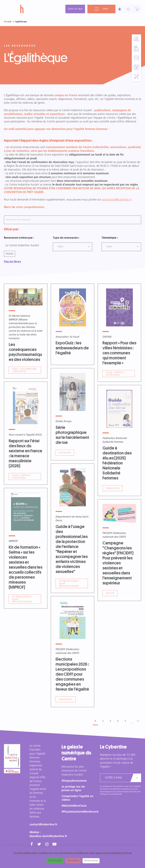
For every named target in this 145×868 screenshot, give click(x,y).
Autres (10, 254)
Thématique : (110, 238)
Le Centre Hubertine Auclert (22, 246)
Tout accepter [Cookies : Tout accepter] (55, 861)
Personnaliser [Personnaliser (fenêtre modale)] (91, 861)
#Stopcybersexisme (74, 781)
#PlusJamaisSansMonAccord (80, 812)
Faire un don (75, 9)
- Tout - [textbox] (61, 247)
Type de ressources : (66, 238)
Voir (26, 331)
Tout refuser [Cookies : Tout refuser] (73, 861)
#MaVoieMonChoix (74, 806)
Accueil (8, 22)
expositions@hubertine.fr (116, 200)
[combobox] (73, 247)
